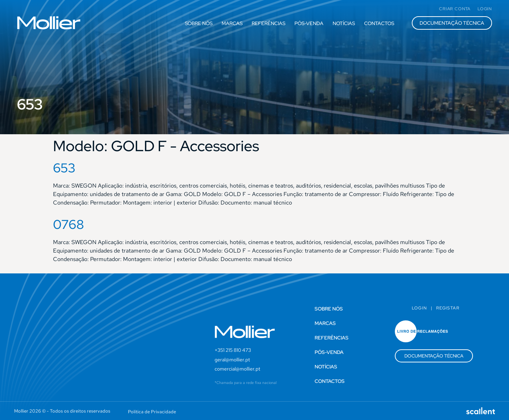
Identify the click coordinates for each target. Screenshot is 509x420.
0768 (69, 224)
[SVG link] (49, 23)
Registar (448, 308)
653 (64, 168)
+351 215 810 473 (233, 350)
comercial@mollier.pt (237, 369)
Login (420, 308)
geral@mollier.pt (232, 360)
